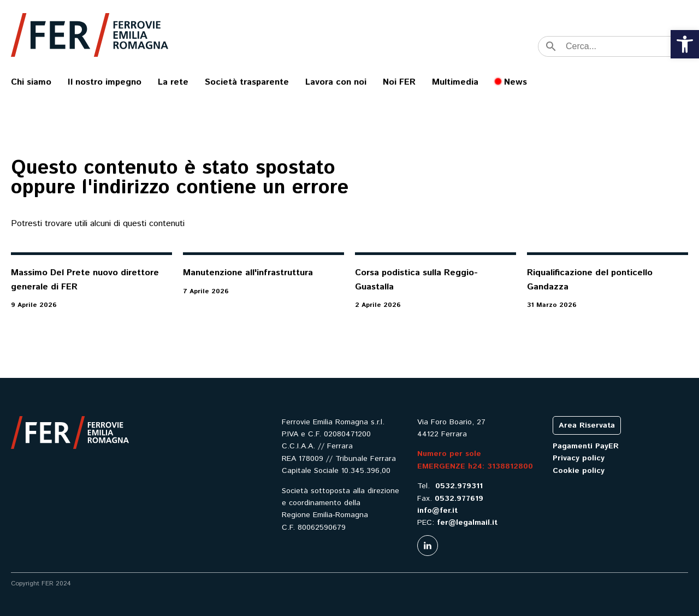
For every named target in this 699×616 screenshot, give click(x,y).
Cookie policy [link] (579, 471)
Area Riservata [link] (587, 425)
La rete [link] (173, 82)
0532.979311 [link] (459, 486)
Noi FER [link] (399, 82)
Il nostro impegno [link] (105, 82)
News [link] (516, 82)
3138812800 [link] (510, 466)
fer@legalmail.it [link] (467, 523)
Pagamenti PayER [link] (586, 446)
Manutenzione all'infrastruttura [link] (248, 273)
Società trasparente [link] (247, 82)
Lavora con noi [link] (336, 82)
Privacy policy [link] (579, 458)
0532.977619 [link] (459, 499)
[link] (685, 44)
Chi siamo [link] (31, 82)
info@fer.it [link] (437, 511)
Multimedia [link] (455, 82)
